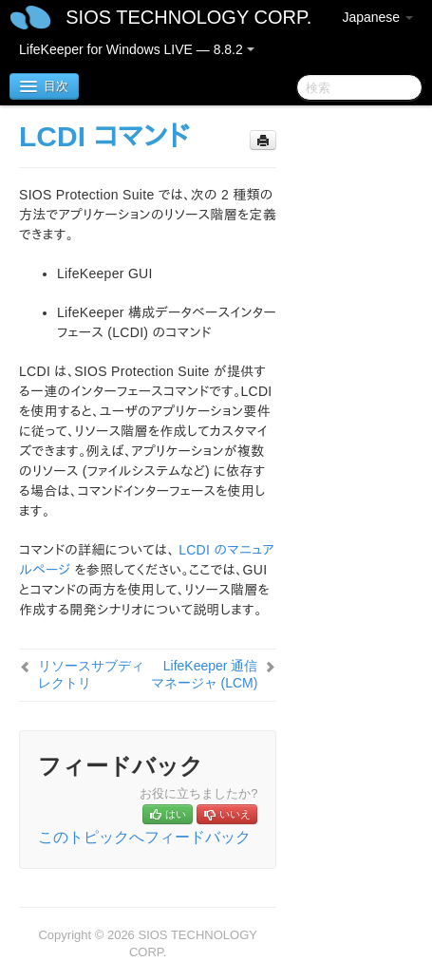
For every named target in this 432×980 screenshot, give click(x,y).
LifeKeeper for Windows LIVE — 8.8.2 (137, 49)
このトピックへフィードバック (144, 837)
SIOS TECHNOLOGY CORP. (188, 17)
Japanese (377, 17)
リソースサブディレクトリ (91, 674)
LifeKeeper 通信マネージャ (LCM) (205, 674)
